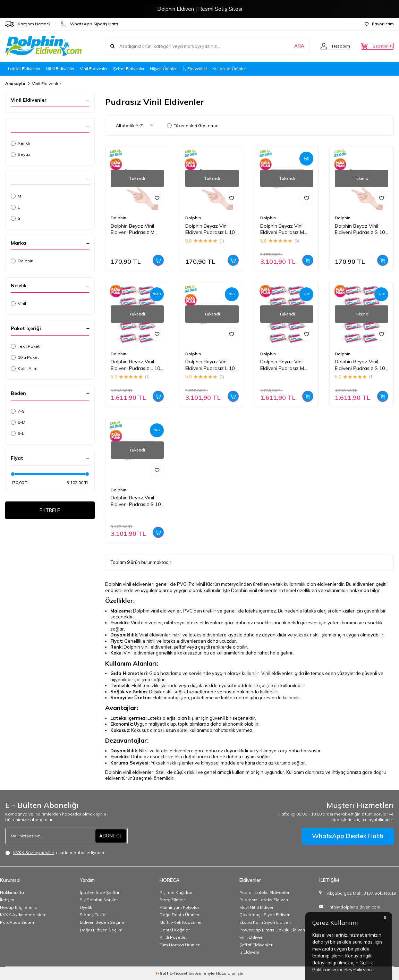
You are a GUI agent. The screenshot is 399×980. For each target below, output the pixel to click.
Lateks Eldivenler (24, 69)
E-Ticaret (179, 973)
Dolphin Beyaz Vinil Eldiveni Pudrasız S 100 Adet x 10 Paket (361, 365)
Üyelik (86, 907)
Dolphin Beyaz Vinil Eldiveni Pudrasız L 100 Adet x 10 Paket (137, 365)
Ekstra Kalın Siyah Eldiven (265, 922)
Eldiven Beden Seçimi (102, 922)
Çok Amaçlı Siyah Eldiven (265, 915)
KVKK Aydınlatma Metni (24, 915)
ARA (285, 46)
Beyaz (21, 154)
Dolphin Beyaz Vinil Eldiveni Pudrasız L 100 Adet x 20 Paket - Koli (211, 365)
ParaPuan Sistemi (18, 922)
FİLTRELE (50, 511)
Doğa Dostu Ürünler (180, 915)
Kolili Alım (24, 368)
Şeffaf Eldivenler (129, 69)
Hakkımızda (12, 892)
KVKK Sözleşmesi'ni (33, 852)
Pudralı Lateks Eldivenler (264, 892)
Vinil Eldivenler (94, 69)
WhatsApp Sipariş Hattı (90, 24)
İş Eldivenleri (195, 69)
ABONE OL (110, 836)
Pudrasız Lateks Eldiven (264, 900)
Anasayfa (15, 83)
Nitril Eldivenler (60, 69)
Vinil (18, 303)
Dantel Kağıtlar (175, 930)
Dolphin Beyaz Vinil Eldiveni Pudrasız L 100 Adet (211, 229)
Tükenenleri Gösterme (193, 125)
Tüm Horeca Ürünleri (180, 945)
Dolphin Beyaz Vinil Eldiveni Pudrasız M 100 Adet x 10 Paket (283, 365)
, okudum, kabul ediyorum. (56, 853)
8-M (18, 422)
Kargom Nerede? (28, 24)
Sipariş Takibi (93, 915)
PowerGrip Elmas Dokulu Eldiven (272, 930)
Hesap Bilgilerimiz (19, 907)
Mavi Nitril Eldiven (257, 907)
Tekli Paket (25, 346)
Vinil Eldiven (251, 937)
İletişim (7, 900)
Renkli (20, 143)
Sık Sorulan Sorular (99, 900)
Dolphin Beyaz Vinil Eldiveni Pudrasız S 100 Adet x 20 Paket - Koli (137, 501)
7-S (18, 411)
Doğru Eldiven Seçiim (101, 930)
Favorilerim (379, 24)
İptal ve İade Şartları (100, 892)
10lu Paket (25, 357)
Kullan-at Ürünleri (230, 69)
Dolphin (22, 261)
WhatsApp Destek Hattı (348, 836)
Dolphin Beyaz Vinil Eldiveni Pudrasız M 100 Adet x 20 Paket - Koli (285, 229)
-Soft (162, 973)
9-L (18, 433)
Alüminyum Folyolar (179, 907)
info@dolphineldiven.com (354, 907)
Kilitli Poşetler (173, 937)
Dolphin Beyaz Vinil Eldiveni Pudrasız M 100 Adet (133, 229)
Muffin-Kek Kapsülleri (181, 922)
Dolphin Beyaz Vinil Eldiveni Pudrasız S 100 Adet (361, 229)
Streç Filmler (172, 900)
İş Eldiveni (249, 952)
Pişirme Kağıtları (176, 892)
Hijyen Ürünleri (164, 69)
